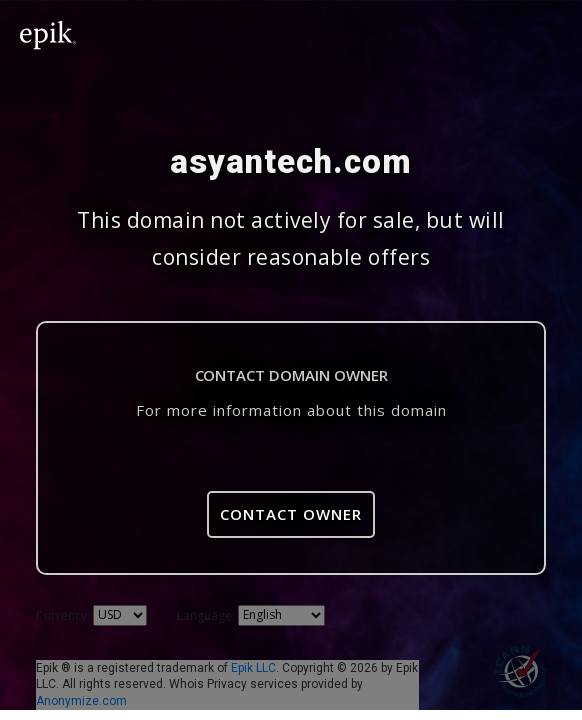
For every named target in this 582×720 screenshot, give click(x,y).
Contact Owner (291, 514)
